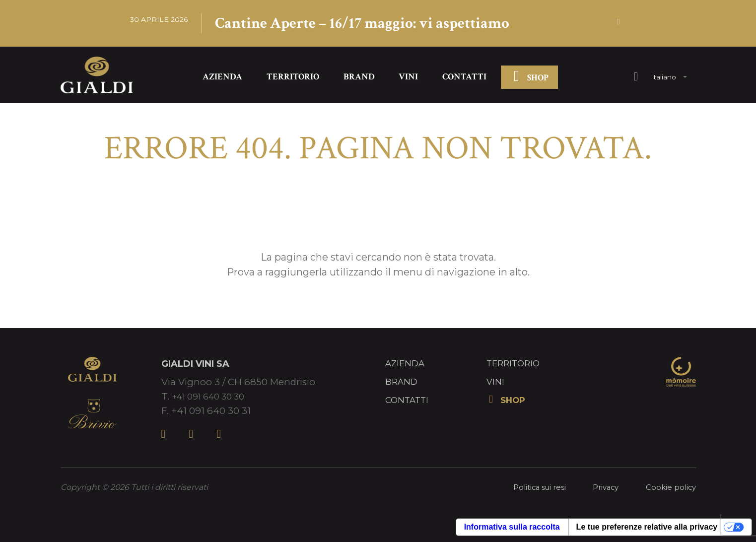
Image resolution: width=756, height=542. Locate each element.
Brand (359, 79)
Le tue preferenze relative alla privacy (647, 529)
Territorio (293, 79)
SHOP (530, 80)
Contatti (464, 79)
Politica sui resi (533, 489)
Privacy (602, 489)
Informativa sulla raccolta (512, 529)
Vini (408, 79)
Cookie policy (670, 489)
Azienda (222, 79)
